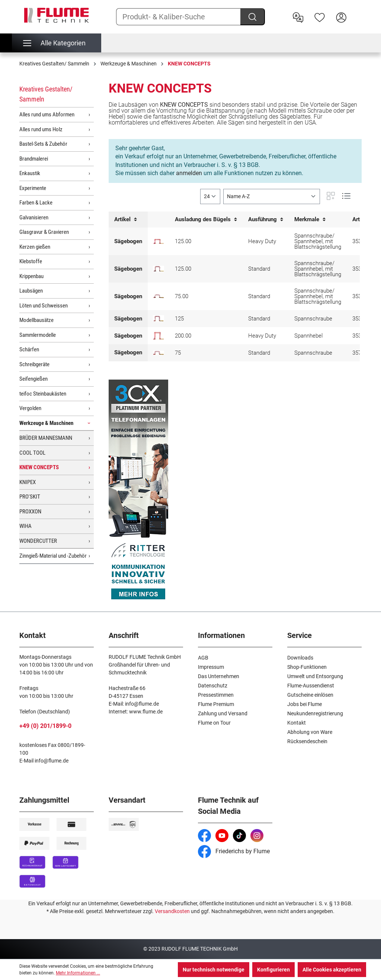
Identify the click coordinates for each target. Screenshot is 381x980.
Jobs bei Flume (305, 704)
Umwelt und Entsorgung (315, 676)
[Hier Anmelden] (341, 17)
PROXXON (30, 512)
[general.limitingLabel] (210, 196)
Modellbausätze (36, 320)
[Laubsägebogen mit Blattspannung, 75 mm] (159, 353)
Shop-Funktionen (307, 667)
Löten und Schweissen (44, 306)
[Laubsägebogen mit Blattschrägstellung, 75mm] (159, 296)
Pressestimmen (216, 695)
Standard (259, 269)
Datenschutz (213, 686)
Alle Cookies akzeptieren (332, 970)
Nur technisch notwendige (214, 970)
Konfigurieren (273, 970)
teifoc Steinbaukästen (43, 394)
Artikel (126, 220)
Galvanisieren (34, 217)
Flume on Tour (214, 723)
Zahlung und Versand (223, 713)
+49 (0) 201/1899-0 (45, 726)
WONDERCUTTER (38, 541)
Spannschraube (313, 319)
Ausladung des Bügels (206, 220)
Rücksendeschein (307, 741)
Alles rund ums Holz (41, 129)
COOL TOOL (32, 453)
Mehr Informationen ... (78, 973)
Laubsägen (31, 291)
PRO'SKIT (30, 497)
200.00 (183, 336)
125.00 (183, 241)
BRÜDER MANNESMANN (46, 438)
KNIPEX (28, 482)
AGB (203, 658)
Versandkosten (172, 911)
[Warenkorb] (357, 12)
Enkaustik (30, 173)
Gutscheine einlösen (310, 695)
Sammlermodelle (38, 335)
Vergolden (30, 408)
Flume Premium (216, 704)
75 (178, 353)
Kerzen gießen (35, 247)
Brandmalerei (34, 159)
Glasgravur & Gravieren (44, 232)
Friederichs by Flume (234, 851)
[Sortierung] (272, 196)
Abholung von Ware (310, 732)
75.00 (182, 296)
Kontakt (297, 723)
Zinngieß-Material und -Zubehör (53, 556)
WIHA (25, 526)
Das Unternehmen (219, 676)
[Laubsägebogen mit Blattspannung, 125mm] (159, 318)
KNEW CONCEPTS (39, 467)
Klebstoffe (31, 261)
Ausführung (266, 220)
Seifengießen (33, 379)
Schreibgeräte (34, 364)
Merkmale (310, 220)
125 (179, 319)
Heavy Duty (262, 241)
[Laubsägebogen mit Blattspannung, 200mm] (159, 336)
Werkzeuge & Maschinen (46, 423)
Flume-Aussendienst (311, 686)
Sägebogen (128, 241)
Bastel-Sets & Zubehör (43, 144)
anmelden (189, 173)
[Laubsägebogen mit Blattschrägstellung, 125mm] (159, 269)
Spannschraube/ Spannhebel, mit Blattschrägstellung (318, 241)
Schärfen (29, 349)
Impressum (211, 667)
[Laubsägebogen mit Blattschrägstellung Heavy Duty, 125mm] (159, 241)
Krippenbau (31, 276)
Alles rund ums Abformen (47, 115)
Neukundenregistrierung (315, 713)
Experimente (33, 188)
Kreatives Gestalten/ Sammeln (46, 94)
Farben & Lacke (36, 203)
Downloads (300, 658)
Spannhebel (308, 336)
